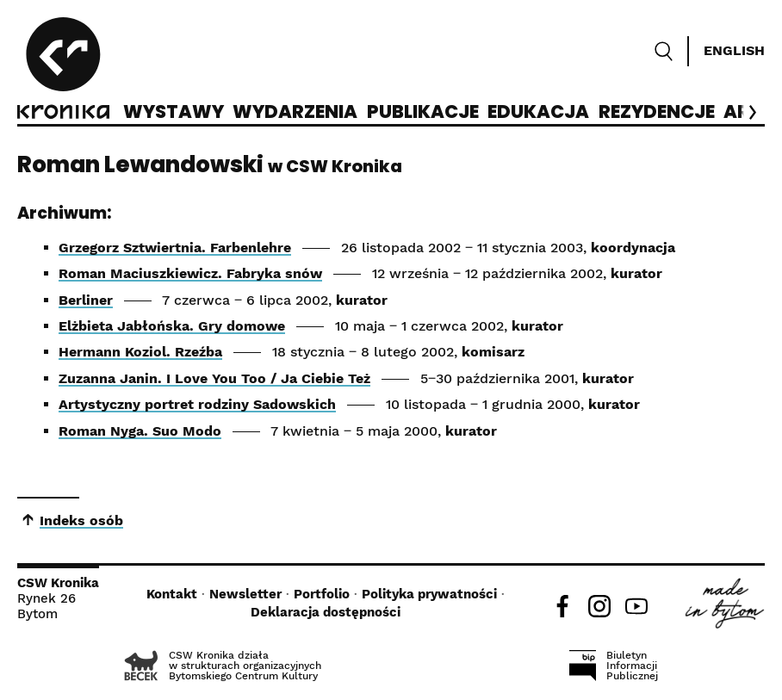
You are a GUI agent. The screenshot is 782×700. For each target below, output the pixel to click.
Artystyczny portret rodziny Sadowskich (197, 404)
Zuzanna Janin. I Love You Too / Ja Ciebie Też (214, 378)
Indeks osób (81, 520)
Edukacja (538, 113)
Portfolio (322, 594)
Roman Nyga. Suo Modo (140, 431)
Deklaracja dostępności (326, 612)
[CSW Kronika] (63, 71)
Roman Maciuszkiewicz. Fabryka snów (190, 273)
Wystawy (174, 113)
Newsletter (245, 594)
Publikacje (423, 113)
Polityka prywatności (429, 594)
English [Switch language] (734, 50)
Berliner (86, 300)
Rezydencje (657, 113)
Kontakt (172, 594)
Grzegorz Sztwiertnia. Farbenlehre (175, 248)
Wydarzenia (295, 113)
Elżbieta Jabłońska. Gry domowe (172, 326)
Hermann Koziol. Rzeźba (140, 352)
